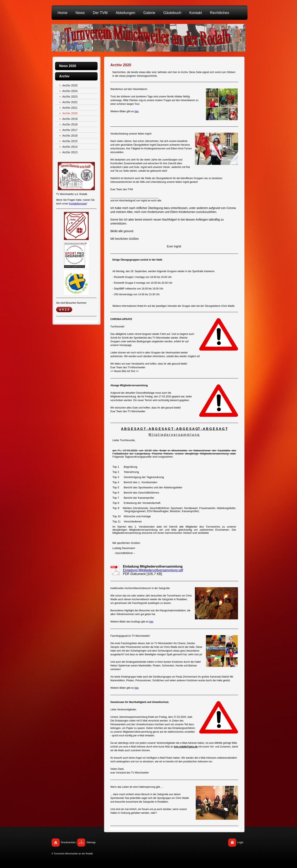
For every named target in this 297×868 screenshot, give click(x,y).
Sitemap (91, 842)
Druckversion (68, 842)
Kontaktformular (78, 204)
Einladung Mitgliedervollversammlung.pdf (153, 570)
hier (136, 111)
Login (240, 842)
